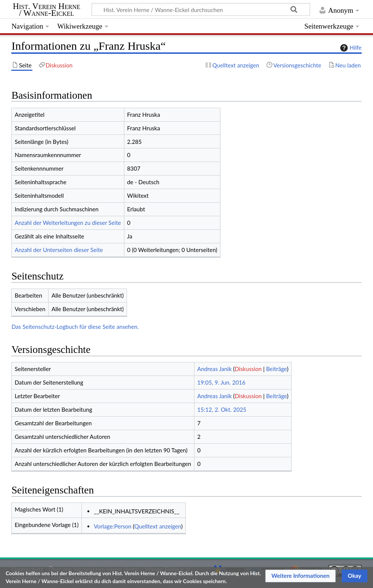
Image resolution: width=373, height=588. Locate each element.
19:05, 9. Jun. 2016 (221, 382)
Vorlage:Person (113, 526)
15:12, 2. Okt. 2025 (222, 409)
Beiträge (276, 369)
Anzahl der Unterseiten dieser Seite (59, 250)
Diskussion (248, 369)
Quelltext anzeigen (157, 526)
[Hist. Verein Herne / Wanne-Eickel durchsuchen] (201, 9)
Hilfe (350, 48)
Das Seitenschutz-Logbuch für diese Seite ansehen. (75, 327)
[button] (300, 576)
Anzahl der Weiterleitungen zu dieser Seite (68, 223)
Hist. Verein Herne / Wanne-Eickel (47, 10)
